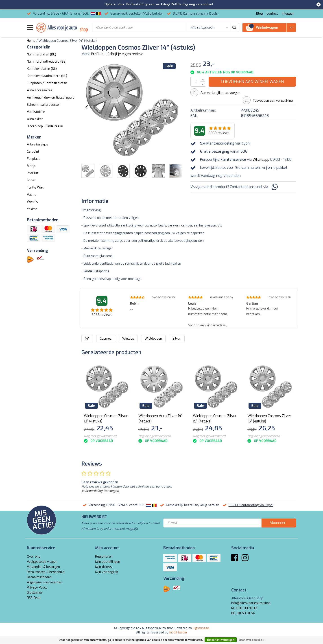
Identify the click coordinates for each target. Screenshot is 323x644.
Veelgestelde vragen (42, 562)
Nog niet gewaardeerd (100, 436)
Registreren (104, 557)
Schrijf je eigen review (125, 54)
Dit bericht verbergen (221, 640)
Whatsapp (261, 159)
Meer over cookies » (251, 640)
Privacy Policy (37, 588)
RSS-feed (34, 598)
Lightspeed (201, 628)
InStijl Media (178, 632)
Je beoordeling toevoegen (100, 491)
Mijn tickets (104, 567)
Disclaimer (35, 593)
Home (31, 41)
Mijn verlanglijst (107, 572)
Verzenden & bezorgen (43, 567)
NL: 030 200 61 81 (244, 608)
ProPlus (97, 54)
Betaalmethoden (39, 577)
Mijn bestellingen (108, 562)
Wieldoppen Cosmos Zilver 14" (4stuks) (68, 41)
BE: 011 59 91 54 (243, 613)
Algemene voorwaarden (45, 582)
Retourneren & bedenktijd (46, 572)
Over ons (34, 557)
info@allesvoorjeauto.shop (251, 603)
